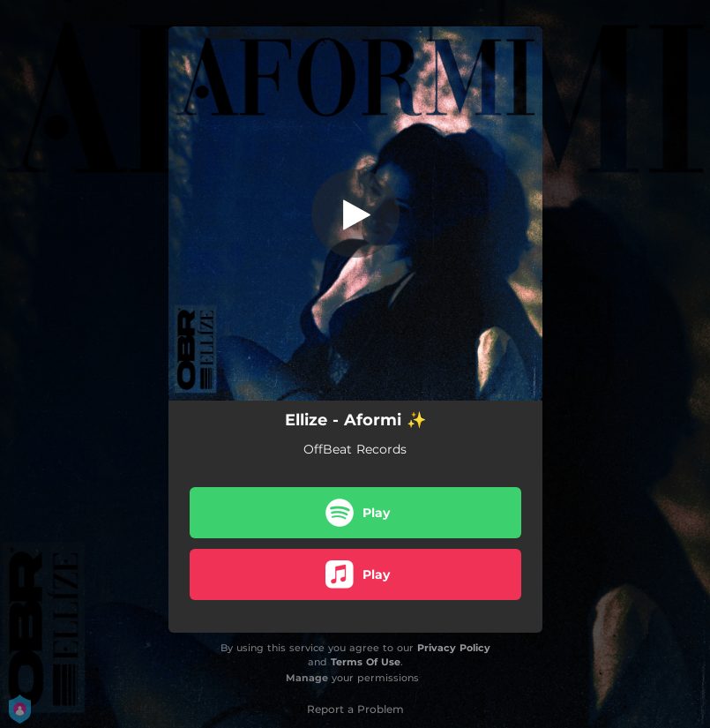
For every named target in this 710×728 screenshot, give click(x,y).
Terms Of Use (366, 662)
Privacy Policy (454, 648)
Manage (307, 678)
